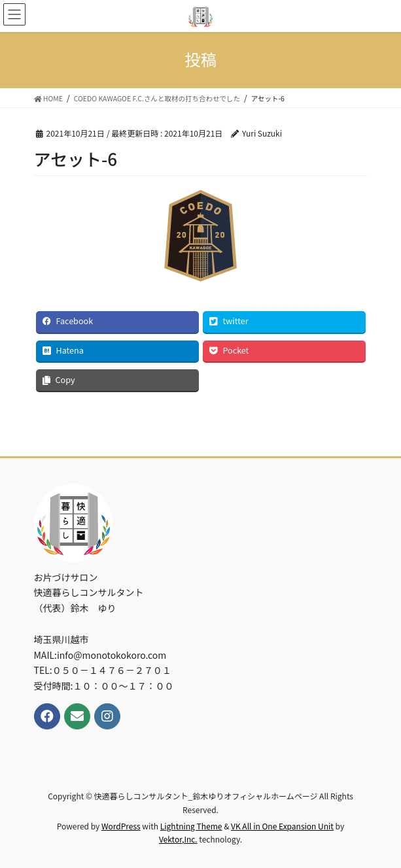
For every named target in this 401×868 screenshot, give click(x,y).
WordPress (121, 826)
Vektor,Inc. (178, 839)
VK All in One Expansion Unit (282, 826)
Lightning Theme (191, 826)
